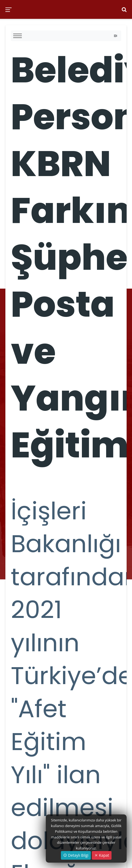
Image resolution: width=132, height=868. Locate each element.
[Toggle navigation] (116, 36)
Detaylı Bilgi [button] (76, 855)
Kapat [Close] (102, 855)
